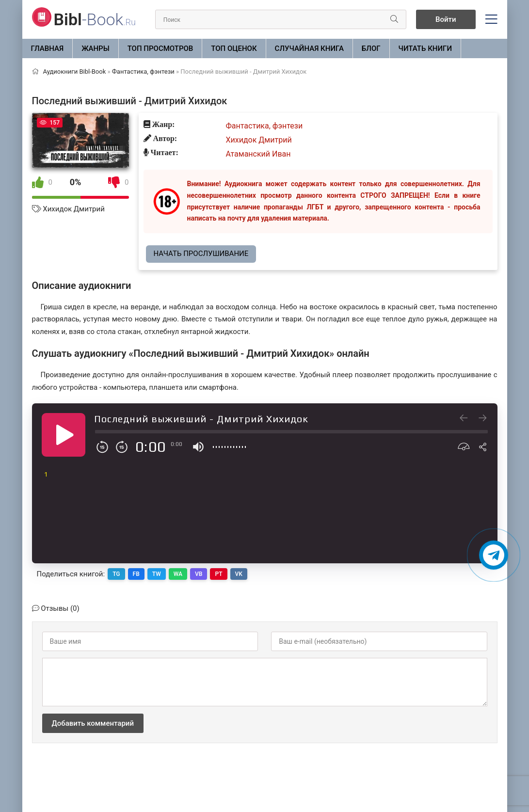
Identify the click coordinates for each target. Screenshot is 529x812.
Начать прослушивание (201, 254)
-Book (95, 19)
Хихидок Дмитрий (74, 209)
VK (239, 574)
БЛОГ (371, 48)
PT (218, 574)
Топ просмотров (160, 48)
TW (157, 574)
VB (199, 574)
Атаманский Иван (258, 154)
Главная (48, 48)
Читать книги (425, 48)
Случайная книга (309, 48)
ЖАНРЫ (96, 48)
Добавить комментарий (93, 723)
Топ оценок (234, 48)
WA (178, 574)
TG (116, 574)
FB (136, 574)
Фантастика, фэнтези (264, 126)
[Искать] (394, 19)
